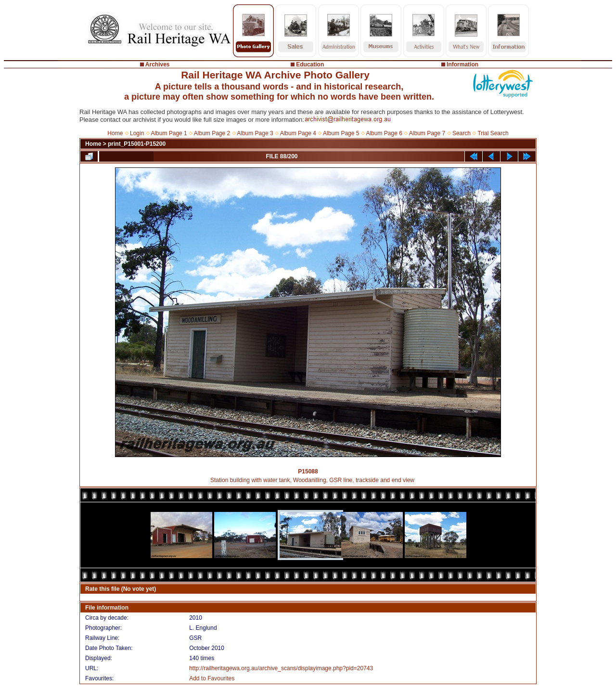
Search (462, 133)
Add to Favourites (212, 678)
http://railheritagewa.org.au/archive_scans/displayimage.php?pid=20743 (281, 668)
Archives (158, 64)
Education (310, 64)
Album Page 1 (169, 133)
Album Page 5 (341, 133)
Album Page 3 (255, 133)
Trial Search (493, 133)
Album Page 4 (298, 133)
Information (462, 64)
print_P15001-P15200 (137, 144)
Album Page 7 (427, 133)
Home (115, 133)
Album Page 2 (212, 133)
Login (137, 133)
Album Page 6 (384, 133)
